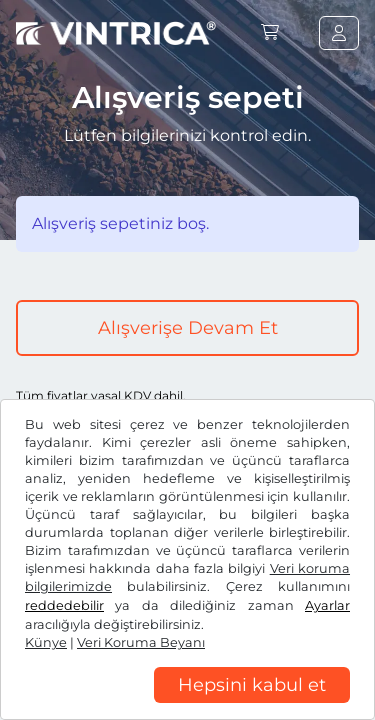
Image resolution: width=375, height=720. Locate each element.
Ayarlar (327, 605)
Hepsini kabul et (252, 685)
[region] (187, 705)
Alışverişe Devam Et (188, 328)
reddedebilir (64, 605)
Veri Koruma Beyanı (141, 642)
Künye (46, 642)
